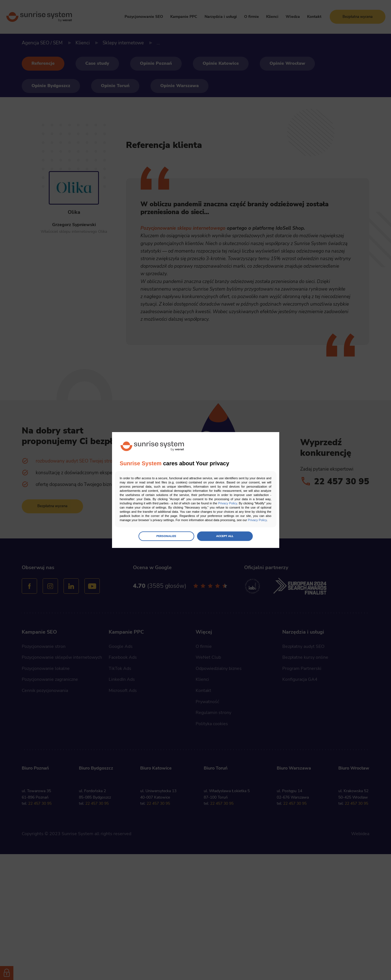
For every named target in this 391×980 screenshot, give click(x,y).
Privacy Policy (228, 503)
